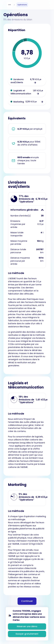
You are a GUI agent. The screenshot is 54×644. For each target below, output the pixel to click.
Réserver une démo (27, 626)
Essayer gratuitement (27, 634)
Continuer (27, 601)
